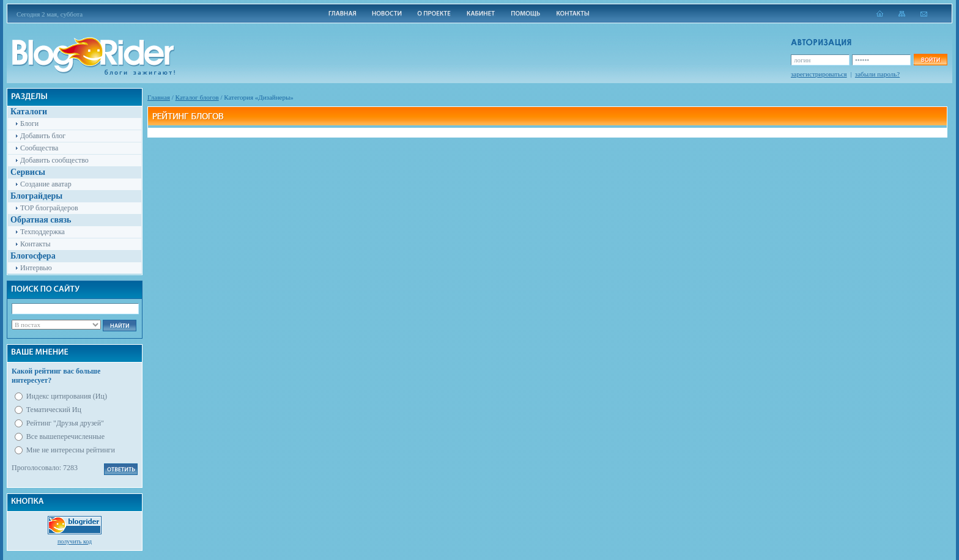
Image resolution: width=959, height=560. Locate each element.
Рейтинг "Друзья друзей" (65, 423)
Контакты (35, 244)
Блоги (29, 123)
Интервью (36, 268)
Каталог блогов (197, 97)
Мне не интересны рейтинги (71, 450)
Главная (159, 97)
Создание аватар (46, 184)
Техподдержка (43, 232)
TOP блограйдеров (49, 208)
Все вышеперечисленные (65, 437)
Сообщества (39, 148)
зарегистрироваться (819, 74)
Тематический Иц (54, 410)
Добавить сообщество (54, 160)
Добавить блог (43, 136)
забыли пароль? (877, 74)
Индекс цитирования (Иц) (67, 396)
